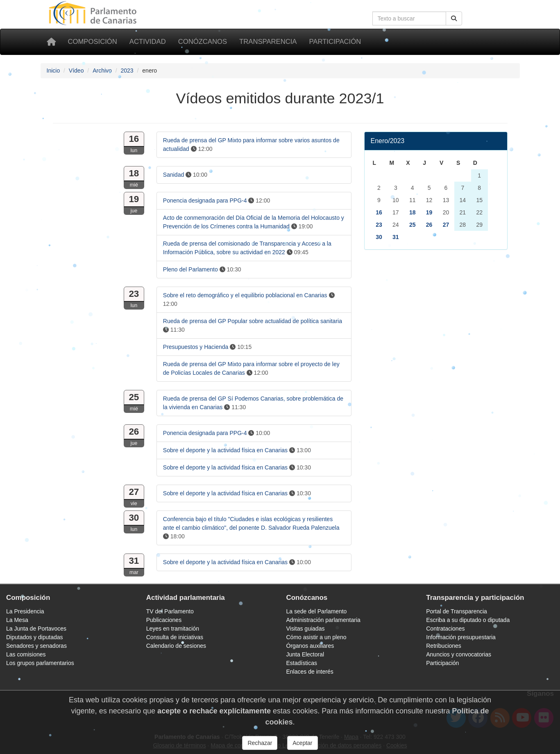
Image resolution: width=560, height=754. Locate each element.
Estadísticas (302, 663)
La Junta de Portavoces (36, 629)
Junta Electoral (305, 654)
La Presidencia (25, 611)
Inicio (53, 71)
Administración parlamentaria (323, 620)
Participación (335, 42)
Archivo (102, 71)
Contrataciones (445, 629)
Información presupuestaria (461, 637)
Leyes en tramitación (173, 629)
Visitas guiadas (306, 629)
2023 (127, 71)
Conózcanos (203, 42)
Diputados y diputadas (35, 637)
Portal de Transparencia (457, 611)
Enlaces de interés (310, 672)
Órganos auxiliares (310, 646)
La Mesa (17, 620)
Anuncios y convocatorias (459, 654)
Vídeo (76, 71)
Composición (93, 42)
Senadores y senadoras (36, 646)
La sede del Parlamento (317, 611)
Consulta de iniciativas (175, 637)
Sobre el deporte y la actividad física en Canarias (225, 450)
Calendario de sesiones (176, 646)
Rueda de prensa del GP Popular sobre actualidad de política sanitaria (253, 321)
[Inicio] (51, 42)
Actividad (148, 42)
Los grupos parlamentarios (40, 663)
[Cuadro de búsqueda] (409, 18)
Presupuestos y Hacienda (196, 347)
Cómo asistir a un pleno (316, 637)
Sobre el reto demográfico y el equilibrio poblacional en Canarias (245, 295)
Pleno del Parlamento (190, 269)
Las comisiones (26, 654)
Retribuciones (444, 646)
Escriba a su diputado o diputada (468, 620)
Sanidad (173, 175)
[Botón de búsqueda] (454, 18)
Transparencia (268, 42)
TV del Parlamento (170, 611)
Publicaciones (164, 620)
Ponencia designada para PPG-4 (205, 200)
